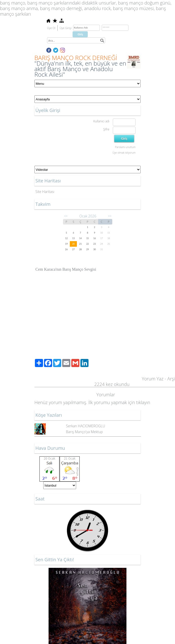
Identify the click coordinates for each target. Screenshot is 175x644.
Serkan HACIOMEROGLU (85, 426)
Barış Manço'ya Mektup (84, 432)
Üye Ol (51, 28)
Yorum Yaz (153, 379)
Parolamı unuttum (125, 147)
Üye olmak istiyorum (124, 153)
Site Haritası (45, 192)
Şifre (106, 129)
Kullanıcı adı (101, 121)
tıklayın (143, 402)
